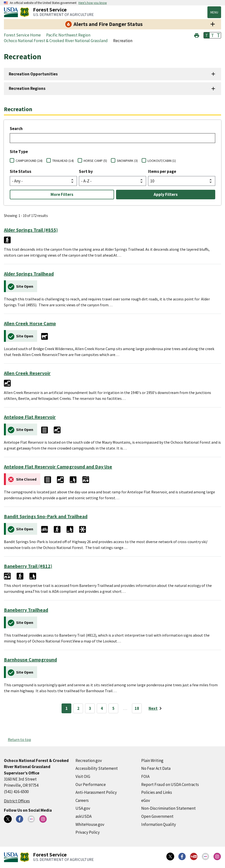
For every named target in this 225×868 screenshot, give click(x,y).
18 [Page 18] (137, 708)
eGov (146, 800)
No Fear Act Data (156, 768)
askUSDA (84, 816)
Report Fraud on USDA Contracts (170, 785)
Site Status (21, 171)
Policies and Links (157, 792)
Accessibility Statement (97, 768)
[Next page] (156, 708)
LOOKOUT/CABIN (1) (162, 161)
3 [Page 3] (90, 708)
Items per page (162, 171)
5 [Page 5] (113, 708)
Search (16, 129)
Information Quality (159, 824)
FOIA (145, 776)
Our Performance (91, 785)
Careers (82, 800)
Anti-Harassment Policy (96, 792)
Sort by (86, 171)
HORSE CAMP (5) (95, 161)
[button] (197, 35)
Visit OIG (83, 776)
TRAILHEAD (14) (63, 161)
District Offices (17, 801)
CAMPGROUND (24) (29, 161)
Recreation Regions (27, 88)
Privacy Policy (88, 832)
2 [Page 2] (78, 708)
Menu (214, 12)
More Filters (62, 194)
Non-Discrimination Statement (168, 808)
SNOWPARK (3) (127, 161)
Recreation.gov (89, 761)
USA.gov (83, 808)
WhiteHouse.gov (90, 824)
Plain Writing (152, 761)
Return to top (19, 739)
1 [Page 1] (67, 708)
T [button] (207, 35)
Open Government (157, 816)
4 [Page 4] (102, 708)
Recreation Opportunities (33, 74)
